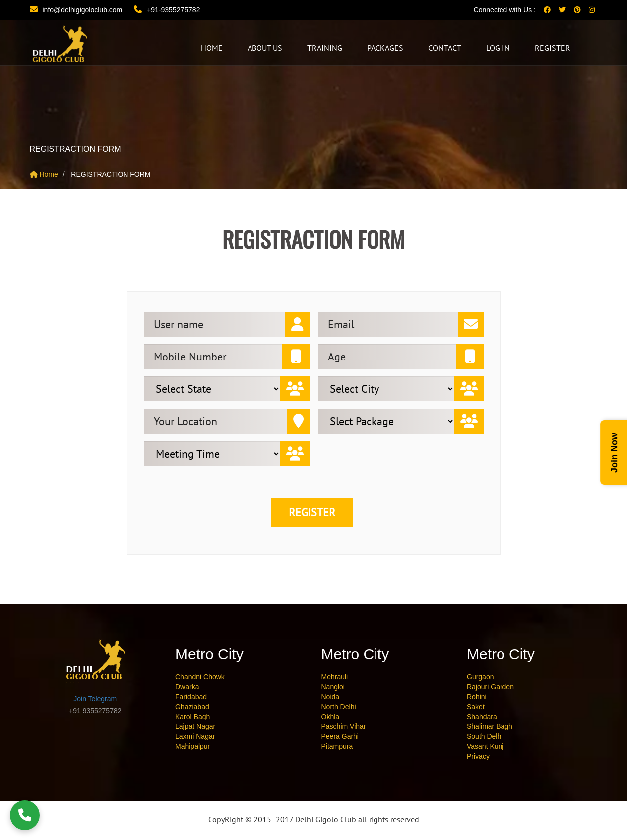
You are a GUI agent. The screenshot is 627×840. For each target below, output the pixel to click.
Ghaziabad (192, 707)
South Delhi (485, 736)
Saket (476, 707)
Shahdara (482, 717)
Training (325, 48)
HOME (212, 48)
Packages (385, 48)
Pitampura (337, 746)
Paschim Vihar (344, 726)
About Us (265, 48)
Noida (330, 697)
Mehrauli (335, 677)
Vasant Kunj (485, 746)
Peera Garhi (340, 736)
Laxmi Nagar (195, 736)
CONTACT (445, 48)
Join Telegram (95, 699)
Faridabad (191, 697)
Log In (498, 48)
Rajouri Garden (490, 687)
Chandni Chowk (200, 677)
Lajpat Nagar (195, 726)
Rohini (477, 697)
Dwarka (187, 687)
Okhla (330, 717)
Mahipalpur (192, 746)
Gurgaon (480, 677)
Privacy (478, 756)
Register (553, 48)
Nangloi (333, 687)
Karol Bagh (192, 717)
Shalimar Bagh (490, 726)
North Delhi (339, 707)
